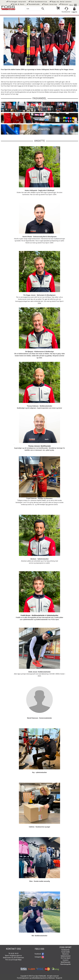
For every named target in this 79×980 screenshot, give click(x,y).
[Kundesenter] (66, 9)
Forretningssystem (23, 978)
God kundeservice (39, 2)
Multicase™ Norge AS (55, 978)
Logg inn (74, 12)
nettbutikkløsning (37, 978)
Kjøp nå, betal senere (62, 2)
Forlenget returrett (17, 2)
